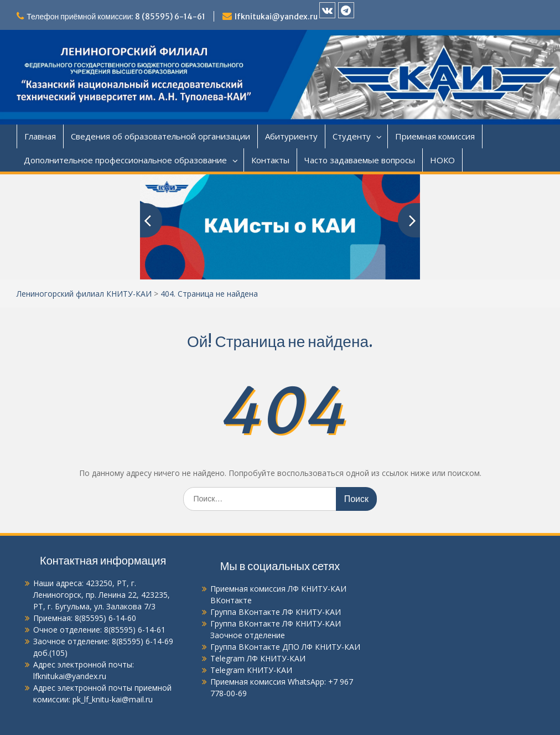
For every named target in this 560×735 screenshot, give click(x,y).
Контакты (270, 160)
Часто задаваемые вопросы (360, 160)
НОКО (442, 160)
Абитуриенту (291, 136)
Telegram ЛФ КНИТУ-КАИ (258, 658)
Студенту (352, 136)
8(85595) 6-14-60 (105, 618)
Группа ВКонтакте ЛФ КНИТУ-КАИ (276, 612)
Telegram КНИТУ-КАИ (251, 670)
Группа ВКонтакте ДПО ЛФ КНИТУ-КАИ (285, 647)
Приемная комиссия (435, 136)
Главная (40, 136)
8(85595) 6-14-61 (135, 630)
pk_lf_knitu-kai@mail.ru (112, 699)
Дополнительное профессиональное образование (125, 160)
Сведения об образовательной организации (160, 136)
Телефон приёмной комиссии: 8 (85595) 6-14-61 (116, 17)
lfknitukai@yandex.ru (276, 17)
